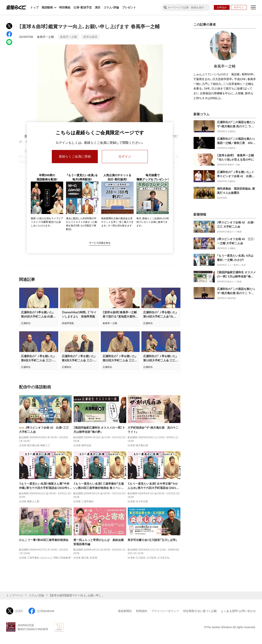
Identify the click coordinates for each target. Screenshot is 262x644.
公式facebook (41, 611)
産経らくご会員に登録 (75, 156)
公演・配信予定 (83, 7)
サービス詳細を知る (100, 243)
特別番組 (65, 7)
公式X (14, 611)
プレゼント (129, 7)
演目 (98, 7)
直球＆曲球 (90, 37)
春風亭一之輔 (45, 37)
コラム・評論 (111, 7)
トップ (34, 7)
